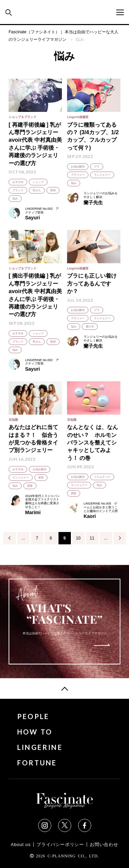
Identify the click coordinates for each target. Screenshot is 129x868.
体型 (41, 478)
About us (21, 844)
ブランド (18, 190)
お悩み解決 (78, 167)
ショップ (38, 182)
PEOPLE (33, 716)
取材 (53, 190)
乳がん (37, 190)
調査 (30, 486)
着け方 (90, 327)
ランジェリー (102, 175)
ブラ (97, 167)
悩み (15, 199)
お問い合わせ (104, 844)
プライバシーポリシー (60, 844)
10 (78, 538)
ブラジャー (78, 175)
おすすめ (18, 182)
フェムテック (102, 477)
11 (92, 538)
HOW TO (35, 732)
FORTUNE (37, 763)
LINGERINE (40, 747)
